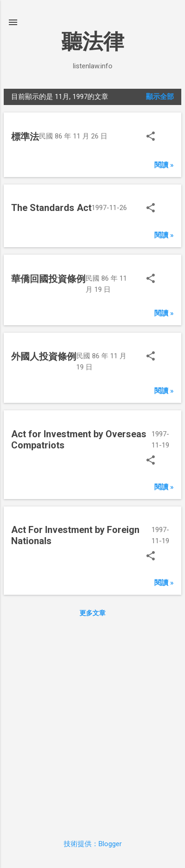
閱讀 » (164, 165)
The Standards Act (51, 208)
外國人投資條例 (44, 356)
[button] (151, 137)
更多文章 (92, 613)
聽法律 (93, 42)
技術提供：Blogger (93, 844)
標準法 (25, 137)
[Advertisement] (92, 724)
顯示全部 (160, 97)
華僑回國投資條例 (48, 279)
